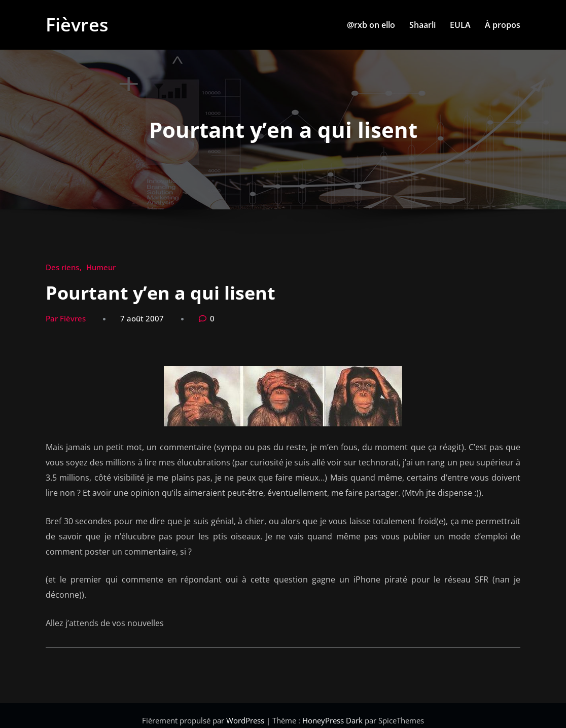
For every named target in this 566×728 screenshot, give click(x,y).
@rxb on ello (371, 25)
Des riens (62, 267)
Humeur (101, 267)
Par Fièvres (66, 318)
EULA (460, 25)
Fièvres (77, 25)
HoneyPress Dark (332, 720)
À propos (503, 25)
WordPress (246, 720)
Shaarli (422, 25)
